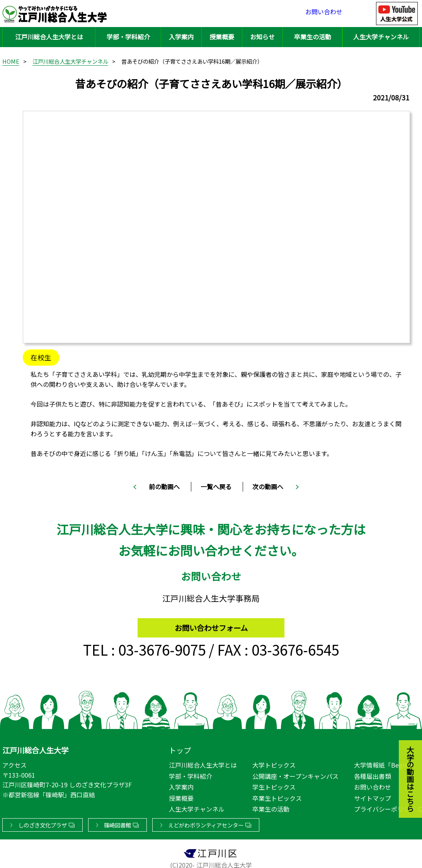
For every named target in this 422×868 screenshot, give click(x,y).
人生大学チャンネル (381, 37)
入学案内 (181, 37)
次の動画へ (268, 487)
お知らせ (262, 37)
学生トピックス (274, 785)
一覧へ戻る (216, 487)
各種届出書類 (373, 775)
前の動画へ (164, 487)
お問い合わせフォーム (211, 624)
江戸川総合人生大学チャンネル (70, 61)
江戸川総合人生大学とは (49, 37)
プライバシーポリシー (385, 807)
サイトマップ (373, 797)
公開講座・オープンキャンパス (295, 775)
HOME (11, 61)
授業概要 (222, 37)
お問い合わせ (324, 13)
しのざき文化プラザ (43, 823)
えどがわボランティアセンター (206, 823)
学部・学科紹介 (128, 37)
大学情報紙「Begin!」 (385, 763)
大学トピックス (274, 763)
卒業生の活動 (313, 37)
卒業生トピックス (277, 797)
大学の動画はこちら (405, 737)
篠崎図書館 (117, 823)
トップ (180, 749)
